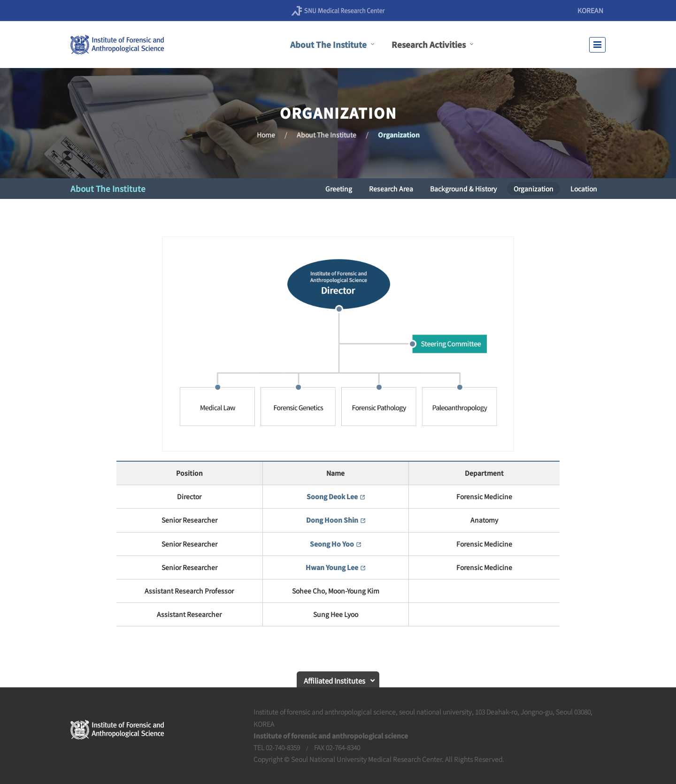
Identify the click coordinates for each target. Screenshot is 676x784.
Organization (399, 135)
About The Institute (326, 135)
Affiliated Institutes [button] (334, 681)
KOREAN (590, 10)
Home (266, 135)
